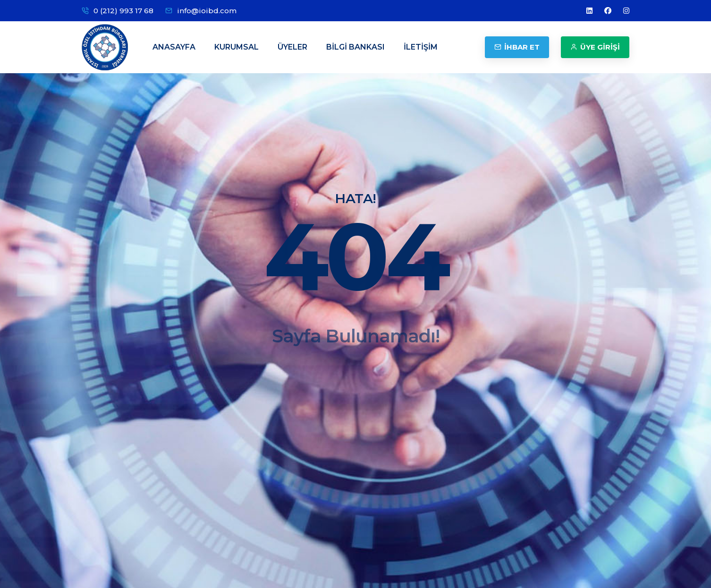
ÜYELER (292, 47)
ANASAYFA (174, 47)
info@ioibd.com (207, 11)
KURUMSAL (237, 47)
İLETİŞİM (421, 47)
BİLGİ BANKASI (355, 47)
